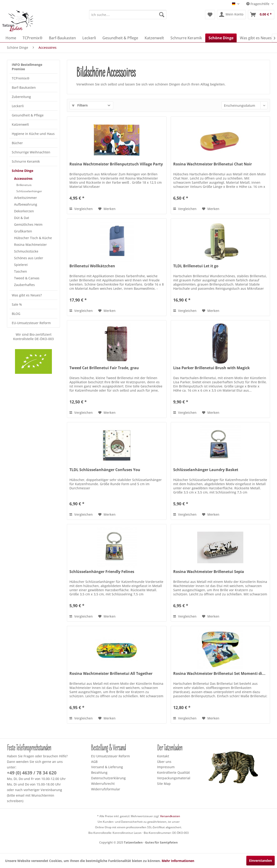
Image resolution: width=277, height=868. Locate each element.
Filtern (80, 105)
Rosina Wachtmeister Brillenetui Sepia (209, 572)
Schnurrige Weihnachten (31, 152)
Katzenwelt (20, 124)
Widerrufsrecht (103, 784)
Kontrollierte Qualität (173, 772)
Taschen (21, 271)
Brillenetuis (24, 185)
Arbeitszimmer (25, 198)
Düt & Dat (22, 218)
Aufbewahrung (26, 204)
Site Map (164, 784)
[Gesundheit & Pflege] (120, 38)
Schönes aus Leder (29, 258)
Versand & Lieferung (107, 767)
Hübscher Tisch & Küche (33, 238)
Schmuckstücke (26, 251)
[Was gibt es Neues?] (257, 38)
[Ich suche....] (128, 15)
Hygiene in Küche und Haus (33, 134)
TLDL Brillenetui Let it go (196, 266)
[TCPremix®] (33, 38)
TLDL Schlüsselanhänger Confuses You (105, 470)
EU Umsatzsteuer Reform (110, 756)
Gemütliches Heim (28, 224)
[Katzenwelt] (154, 38)
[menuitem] (128, 15)
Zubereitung (21, 97)
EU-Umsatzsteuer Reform (31, 323)
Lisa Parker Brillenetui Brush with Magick (211, 368)
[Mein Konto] (231, 15)
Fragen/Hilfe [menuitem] (258, 4)
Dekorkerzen (24, 211)
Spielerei (21, 265)
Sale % (17, 304)
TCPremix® (21, 78)
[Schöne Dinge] (221, 38)
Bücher (17, 143)
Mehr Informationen (178, 861)
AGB (94, 762)
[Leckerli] (89, 38)
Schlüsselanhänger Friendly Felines (102, 572)
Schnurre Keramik (26, 161)
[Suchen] (162, 15)
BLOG (16, 314)
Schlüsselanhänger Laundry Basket (206, 470)
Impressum (166, 767)
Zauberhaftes (24, 285)
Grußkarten (23, 231)
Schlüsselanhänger (29, 191)
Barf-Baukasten (24, 87)
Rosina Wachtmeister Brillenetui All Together (111, 674)
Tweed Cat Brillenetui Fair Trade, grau (104, 368)
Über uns (164, 762)
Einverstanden (261, 860)
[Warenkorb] (261, 15)
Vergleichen (81, 209)
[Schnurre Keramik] (186, 38)
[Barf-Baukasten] (62, 38)
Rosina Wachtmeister (30, 245)
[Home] (11, 38)
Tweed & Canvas (27, 278)
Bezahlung (99, 772)
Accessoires (23, 178)
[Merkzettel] (210, 15)
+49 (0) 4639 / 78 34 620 (32, 773)
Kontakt (163, 756)
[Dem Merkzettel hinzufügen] (107, 209)
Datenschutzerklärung (108, 778)
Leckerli (18, 106)
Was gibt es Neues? (27, 295)
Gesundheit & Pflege (28, 115)
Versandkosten (170, 816)
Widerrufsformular (106, 789)
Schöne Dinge (22, 171)
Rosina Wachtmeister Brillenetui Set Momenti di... (219, 674)
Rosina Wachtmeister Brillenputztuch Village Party (116, 164)
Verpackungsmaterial (174, 778)
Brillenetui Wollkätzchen (92, 266)
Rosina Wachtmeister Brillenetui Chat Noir (213, 164)
